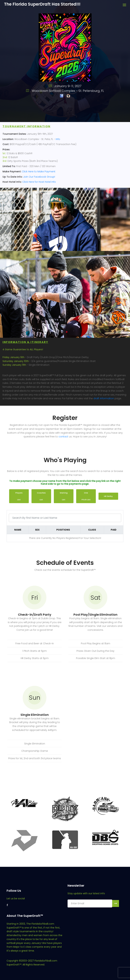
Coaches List (41, 496)
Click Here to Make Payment (39, 171)
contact (63, 437)
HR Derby (108, 496)
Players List (19, 496)
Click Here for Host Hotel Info (39, 182)
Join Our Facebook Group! (39, 177)
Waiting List (64, 496)
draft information (104, 398)
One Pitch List (86, 496)
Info (58, 139)
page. (118, 398)
